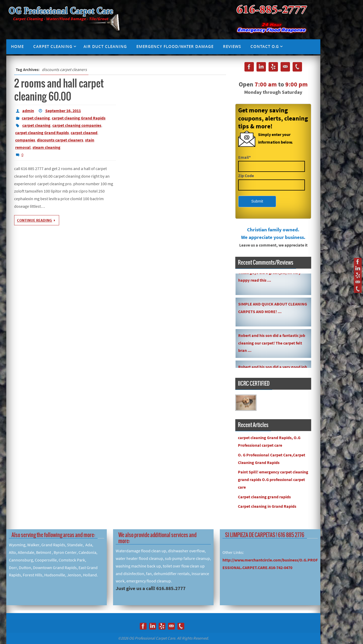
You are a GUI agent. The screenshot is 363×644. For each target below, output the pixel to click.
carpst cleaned (84, 133)
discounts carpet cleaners (60, 140)
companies (25, 140)
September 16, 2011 (63, 111)
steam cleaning (46, 147)
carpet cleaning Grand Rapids (79, 118)
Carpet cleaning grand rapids (264, 497)
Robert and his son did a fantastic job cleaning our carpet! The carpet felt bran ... (272, 344)
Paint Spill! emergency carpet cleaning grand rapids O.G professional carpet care (273, 479)
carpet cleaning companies (77, 125)
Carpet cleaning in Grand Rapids (267, 506)
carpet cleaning (36, 118)
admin (28, 111)
